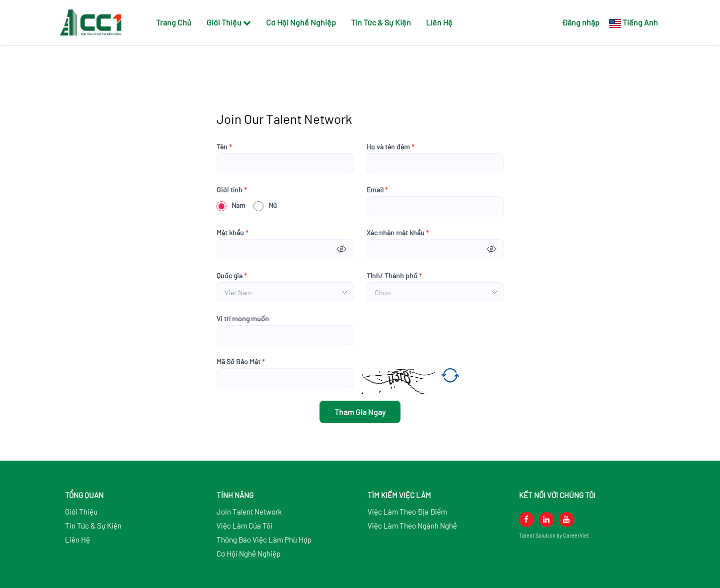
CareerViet (576, 535)
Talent (527, 535)
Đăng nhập (581, 22)
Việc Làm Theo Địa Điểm (407, 512)
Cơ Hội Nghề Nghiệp (301, 22)
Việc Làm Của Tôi (244, 526)
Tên (224, 147)
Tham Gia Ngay (360, 412)
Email (377, 190)
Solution (546, 535)
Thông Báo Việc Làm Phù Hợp (264, 540)
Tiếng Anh (640, 22)
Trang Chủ (174, 22)
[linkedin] (546, 520)
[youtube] (566, 520)
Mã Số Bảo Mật (241, 362)
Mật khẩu (232, 233)
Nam (231, 205)
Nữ (265, 205)
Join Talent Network (249, 512)
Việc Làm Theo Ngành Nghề (412, 526)
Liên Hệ (439, 22)
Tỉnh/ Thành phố (394, 276)
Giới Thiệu (229, 22)
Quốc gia (232, 276)
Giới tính (232, 190)
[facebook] (526, 520)
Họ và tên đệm (390, 147)
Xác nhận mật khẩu (398, 233)
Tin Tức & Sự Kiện (381, 22)
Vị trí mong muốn (243, 319)
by (560, 535)
